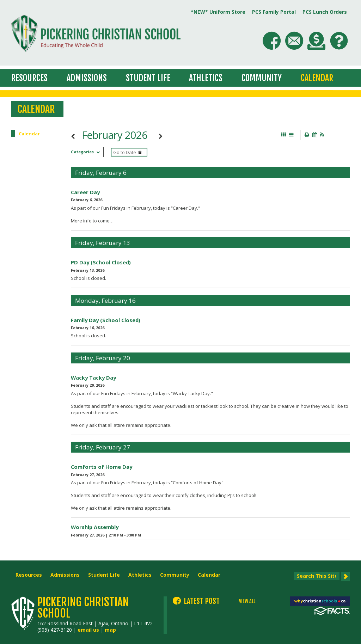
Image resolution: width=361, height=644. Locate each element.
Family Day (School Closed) (106, 320)
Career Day (85, 192)
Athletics (206, 78)
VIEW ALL (247, 601)
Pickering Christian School (83, 608)
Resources (29, 78)
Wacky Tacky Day (93, 378)
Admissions (87, 78)
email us (88, 630)
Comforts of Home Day (102, 467)
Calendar (317, 78)
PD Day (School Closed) (101, 262)
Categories (87, 152)
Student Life (148, 78)
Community (262, 78)
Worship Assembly (95, 527)
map (110, 630)
